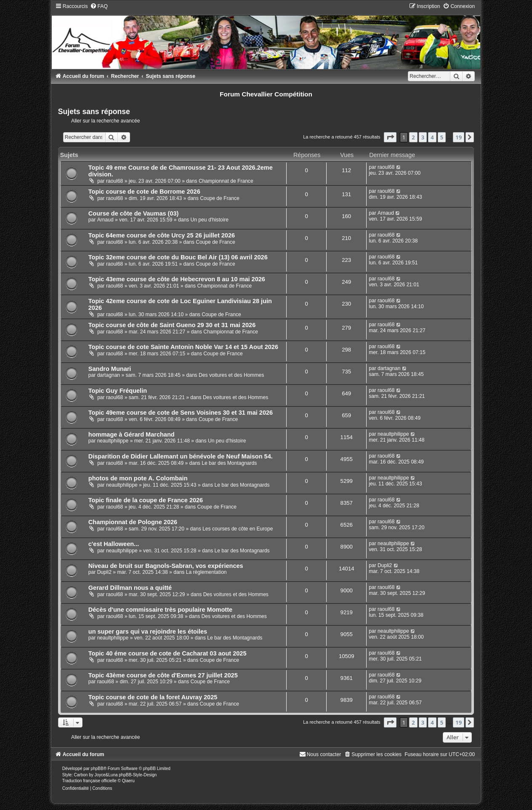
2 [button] (413, 137)
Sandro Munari (110, 369)
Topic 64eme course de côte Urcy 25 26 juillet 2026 (162, 235)
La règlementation (206, 572)
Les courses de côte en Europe (238, 529)
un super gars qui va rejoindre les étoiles (148, 631)
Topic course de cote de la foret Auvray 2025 (153, 697)
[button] (390, 137)
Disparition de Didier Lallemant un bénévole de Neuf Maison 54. (181, 456)
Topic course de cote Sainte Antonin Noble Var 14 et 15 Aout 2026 (183, 347)
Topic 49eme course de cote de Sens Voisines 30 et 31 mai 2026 (181, 413)
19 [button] (459, 137)
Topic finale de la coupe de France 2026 (146, 500)
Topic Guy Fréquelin (118, 391)
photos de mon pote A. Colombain (138, 478)
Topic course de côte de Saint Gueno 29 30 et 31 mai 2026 (172, 325)
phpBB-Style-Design (138, 775)
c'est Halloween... (114, 544)
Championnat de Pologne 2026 (133, 522)
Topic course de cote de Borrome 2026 (144, 192)
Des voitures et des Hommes (231, 375)
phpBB (97, 769)
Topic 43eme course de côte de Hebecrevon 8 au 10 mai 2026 (177, 279)
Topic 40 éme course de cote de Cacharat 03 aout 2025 (168, 653)
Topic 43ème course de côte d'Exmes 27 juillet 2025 (163, 675)
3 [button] (423, 137)
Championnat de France (226, 181)
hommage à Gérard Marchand (132, 434)
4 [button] (432, 137)
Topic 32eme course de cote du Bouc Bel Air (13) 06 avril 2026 (178, 257)
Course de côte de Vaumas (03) (134, 213)
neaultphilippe (113, 441)
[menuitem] (99, 6)
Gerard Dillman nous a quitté (130, 588)
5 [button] (442, 137)
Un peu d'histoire (210, 220)
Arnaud (105, 220)
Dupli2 (104, 572)
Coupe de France (219, 198)
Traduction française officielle (89, 781)
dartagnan (109, 375)
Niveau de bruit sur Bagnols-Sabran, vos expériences (166, 566)
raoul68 (114, 181)
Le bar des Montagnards (229, 463)
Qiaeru (128, 781)
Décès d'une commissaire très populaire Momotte (160, 610)
